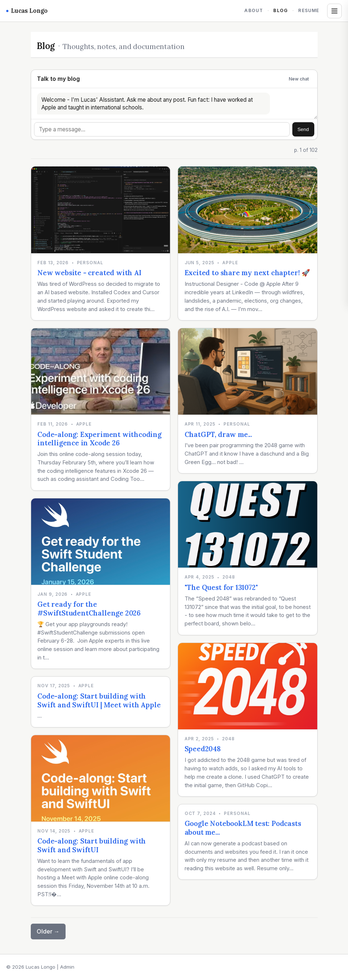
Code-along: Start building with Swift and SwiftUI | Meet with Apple (99, 700)
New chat (299, 79)
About (254, 10)
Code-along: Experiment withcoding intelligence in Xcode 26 (99, 439)
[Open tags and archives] (334, 11)
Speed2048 (203, 749)
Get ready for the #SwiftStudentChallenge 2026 (89, 609)
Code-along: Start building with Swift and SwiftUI (92, 845)
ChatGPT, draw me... (218, 434)
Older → (48, 931)
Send (303, 129)
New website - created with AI (89, 273)
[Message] (162, 129)
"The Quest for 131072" (221, 587)
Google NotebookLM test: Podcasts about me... (243, 828)
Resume (309, 10)
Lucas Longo (27, 11)
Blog (281, 10)
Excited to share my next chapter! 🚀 (247, 273)
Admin (67, 967)
